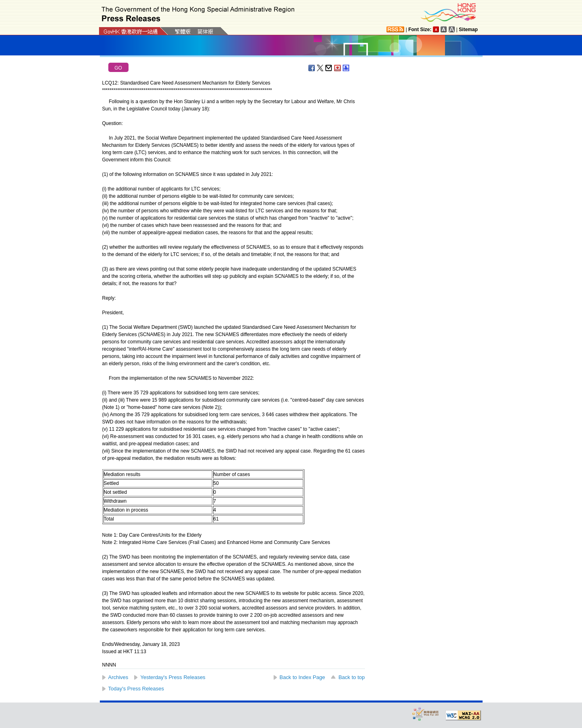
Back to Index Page (303, 677)
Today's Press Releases (136, 689)
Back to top (351, 677)
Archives (118, 677)
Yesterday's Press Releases (173, 677)
